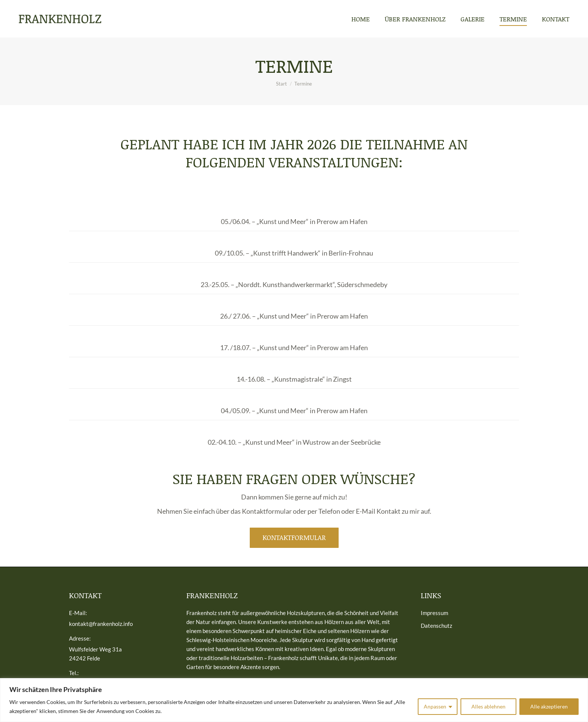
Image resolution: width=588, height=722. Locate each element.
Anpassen (435, 706)
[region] (294, 700)
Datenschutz (436, 626)
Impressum (434, 613)
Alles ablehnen (488, 706)
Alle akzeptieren (549, 706)
